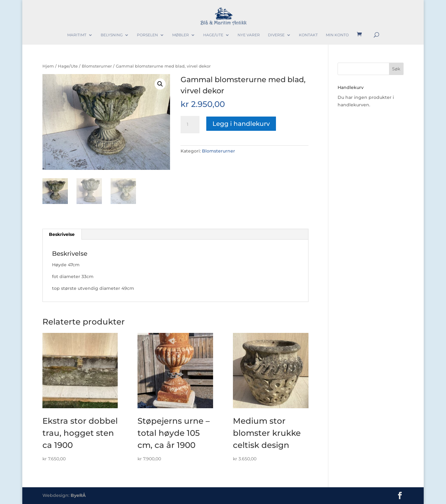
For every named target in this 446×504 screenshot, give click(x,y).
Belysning (112, 35)
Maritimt (77, 35)
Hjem (48, 66)
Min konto (337, 35)
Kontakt (308, 35)
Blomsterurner (97, 66)
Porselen (147, 35)
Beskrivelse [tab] (62, 234)
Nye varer (249, 35)
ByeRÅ (78, 495)
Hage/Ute (213, 35)
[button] (160, 84)
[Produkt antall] (190, 125)
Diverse (276, 35)
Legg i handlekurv (241, 124)
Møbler (181, 35)
